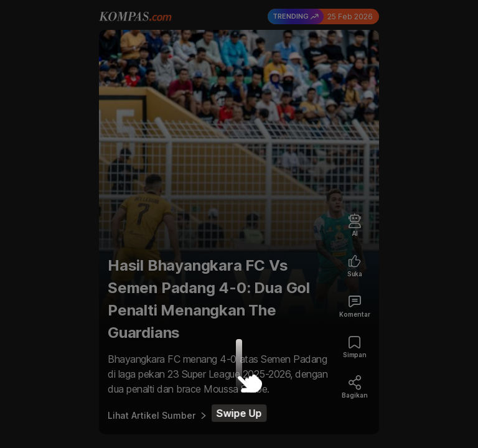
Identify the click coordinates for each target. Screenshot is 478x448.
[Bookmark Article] (355, 348)
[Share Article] (355, 388)
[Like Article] (355, 267)
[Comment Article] (355, 307)
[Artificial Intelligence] (355, 226)
